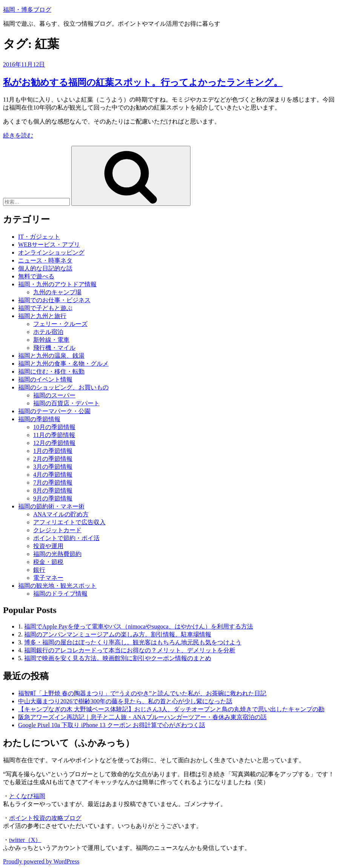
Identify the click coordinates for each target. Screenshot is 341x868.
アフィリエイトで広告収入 (69, 522)
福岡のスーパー (54, 395)
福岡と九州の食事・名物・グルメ (63, 364)
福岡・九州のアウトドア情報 (57, 284)
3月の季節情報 (53, 467)
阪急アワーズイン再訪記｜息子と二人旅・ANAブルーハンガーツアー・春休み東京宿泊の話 (142, 717)
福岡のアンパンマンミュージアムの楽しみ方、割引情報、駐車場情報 (118, 634)
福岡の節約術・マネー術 (51, 506)
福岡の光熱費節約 (57, 554)
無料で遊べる (36, 276)
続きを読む (18, 135)
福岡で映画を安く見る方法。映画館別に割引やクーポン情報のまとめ (118, 658)
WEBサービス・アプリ (49, 245)
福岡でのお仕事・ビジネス (54, 300)
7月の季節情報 (53, 483)
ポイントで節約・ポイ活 (66, 538)
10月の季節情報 (54, 427)
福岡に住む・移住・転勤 (51, 371)
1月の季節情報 (53, 451)
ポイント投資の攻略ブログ (45, 818)
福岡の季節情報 (39, 419)
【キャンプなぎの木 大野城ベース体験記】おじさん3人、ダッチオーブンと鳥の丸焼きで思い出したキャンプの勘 (171, 709)
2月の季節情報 (53, 459)
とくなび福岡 (27, 796)
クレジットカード (57, 530)
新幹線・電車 (51, 340)
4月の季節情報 (53, 475)
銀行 (39, 570)
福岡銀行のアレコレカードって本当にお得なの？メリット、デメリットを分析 (130, 650)
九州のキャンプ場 (57, 292)
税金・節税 (48, 562)
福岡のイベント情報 (45, 379)
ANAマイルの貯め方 (61, 514)
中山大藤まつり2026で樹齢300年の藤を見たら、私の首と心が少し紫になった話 (125, 701)
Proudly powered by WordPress (41, 861)
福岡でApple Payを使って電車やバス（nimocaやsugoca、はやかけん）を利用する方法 (139, 626)
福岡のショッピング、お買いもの (63, 387)
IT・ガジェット (39, 237)
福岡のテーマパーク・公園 (54, 411)
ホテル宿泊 (48, 332)
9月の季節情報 (53, 498)
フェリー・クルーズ (60, 324)
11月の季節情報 (54, 435)
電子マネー (48, 578)
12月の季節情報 (54, 443)
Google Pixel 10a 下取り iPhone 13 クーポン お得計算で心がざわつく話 (112, 725)
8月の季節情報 (53, 490)
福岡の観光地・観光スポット (57, 586)
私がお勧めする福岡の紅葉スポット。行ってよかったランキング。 (143, 82)
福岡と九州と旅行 (42, 316)
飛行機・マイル (54, 348)
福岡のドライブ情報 (60, 594)
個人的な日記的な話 (45, 268)
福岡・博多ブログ (27, 10)
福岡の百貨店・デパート (66, 403)
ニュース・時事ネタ (45, 260)
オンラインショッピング (51, 253)
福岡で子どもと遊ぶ (45, 308)
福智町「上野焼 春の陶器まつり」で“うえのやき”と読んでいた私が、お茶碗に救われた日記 (142, 693)
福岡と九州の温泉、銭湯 (51, 356)
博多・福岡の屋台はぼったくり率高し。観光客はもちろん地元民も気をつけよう (133, 642)
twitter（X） (25, 840)
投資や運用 (48, 546)
